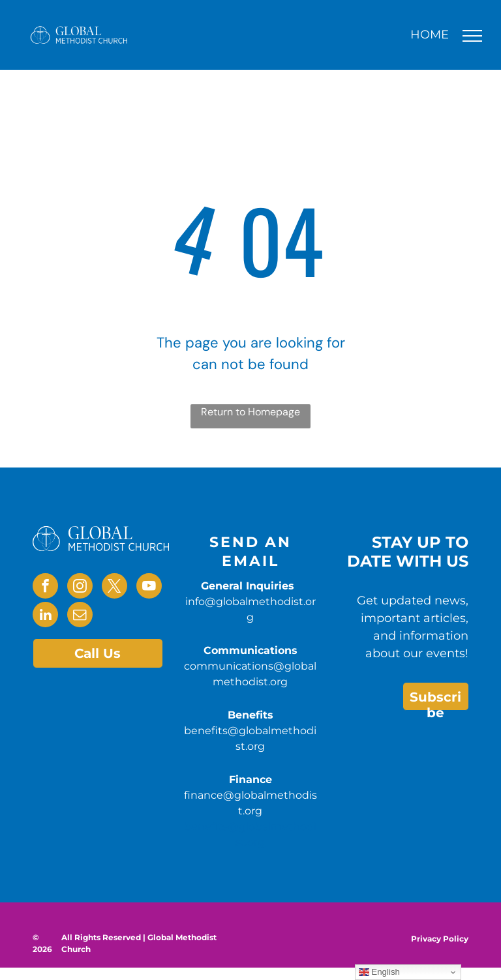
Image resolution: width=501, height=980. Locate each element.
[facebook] (45, 587)
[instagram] (80, 587)
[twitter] (114, 587)
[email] (80, 616)
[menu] (472, 36)
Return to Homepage (250, 412)
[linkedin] (45, 616)
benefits (206, 826)
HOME (430, 35)
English (379, 972)
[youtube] (149, 587)
